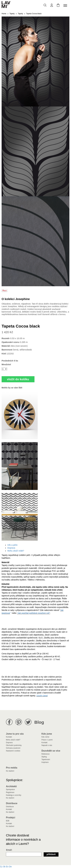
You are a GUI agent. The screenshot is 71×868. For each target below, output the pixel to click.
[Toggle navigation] (66, 6)
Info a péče (12, 545)
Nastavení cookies (13, 751)
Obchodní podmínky (14, 745)
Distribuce (10, 807)
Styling (44, 757)
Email (9, 850)
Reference (45, 754)
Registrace (10, 792)
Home (4, 14)
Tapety (12, 14)
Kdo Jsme (45, 737)
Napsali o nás (47, 745)
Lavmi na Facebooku (9, 722)
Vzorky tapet (42, 696)
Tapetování (46, 759)
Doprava (11, 548)
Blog (39, 722)
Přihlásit (51, 854)
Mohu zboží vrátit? (16, 551)
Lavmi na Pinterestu (19, 722)
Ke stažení (10, 771)
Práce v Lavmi (47, 740)
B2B (8, 821)
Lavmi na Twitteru (28, 722)
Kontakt (9, 737)
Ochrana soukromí (13, 748)
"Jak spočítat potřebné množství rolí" (33, 613)
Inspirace (45, 762)
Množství (6, 364)
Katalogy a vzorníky (14, 795)
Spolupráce (10, 789)
